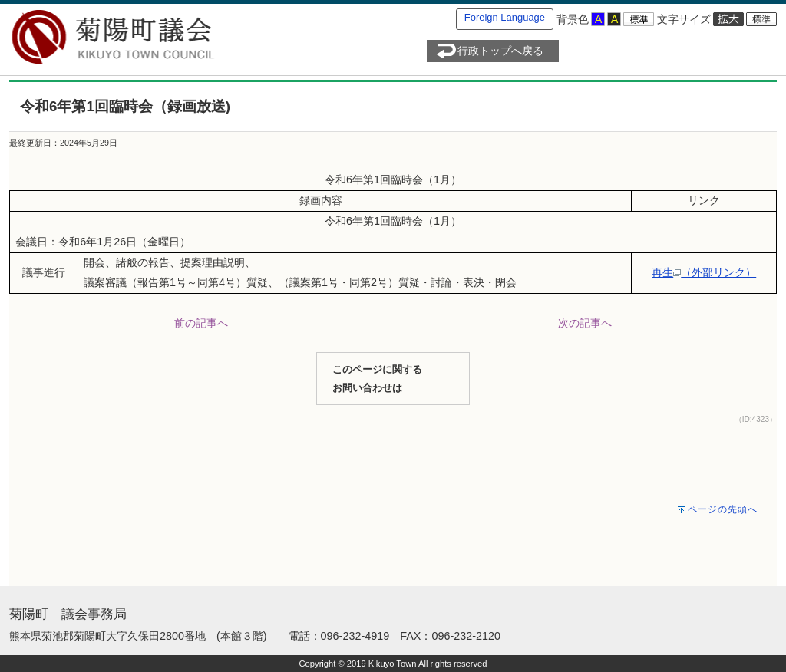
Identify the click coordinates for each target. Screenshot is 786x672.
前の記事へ (201, 323)
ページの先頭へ (723, 509)
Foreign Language (505, 17)
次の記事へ (585, 323)
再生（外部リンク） (704, 272)
